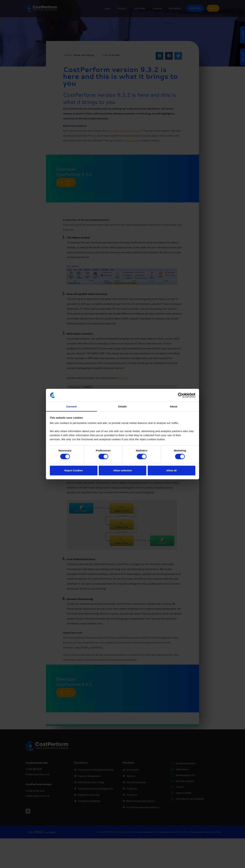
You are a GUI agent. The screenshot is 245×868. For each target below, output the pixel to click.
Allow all (171, 470)
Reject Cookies (74, 470)
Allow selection (122, 470)
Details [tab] (122, 406)
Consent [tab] (72, 406)
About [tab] (174, 406)
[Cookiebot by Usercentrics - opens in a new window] (180, 395)
